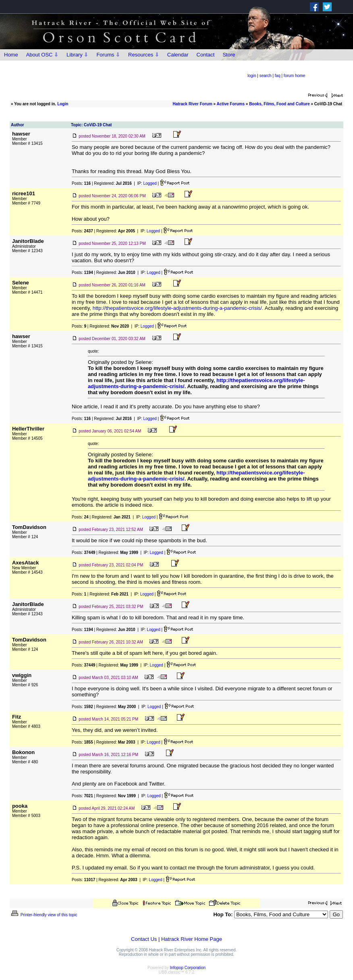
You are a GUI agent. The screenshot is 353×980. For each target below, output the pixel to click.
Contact (206, 55)
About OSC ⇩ (42, 55)
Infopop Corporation (188, 968)
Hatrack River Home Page (192, 939)
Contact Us (144, 939)
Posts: (81, 183)
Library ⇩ (77, 55)
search (266, 76)
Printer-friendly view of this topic (44, 915)
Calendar (178, 55)
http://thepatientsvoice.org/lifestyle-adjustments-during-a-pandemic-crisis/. (178, 308)
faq (278, 76)
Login (63, 104)
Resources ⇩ (144, 55)
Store (229, 55)
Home (11, 55)
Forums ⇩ (108, 55)
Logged (150, 183)
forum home (294, 76)
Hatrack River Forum (192, 104)
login (252, 76)
